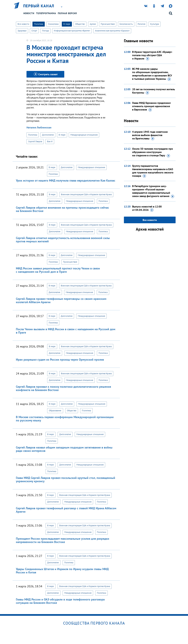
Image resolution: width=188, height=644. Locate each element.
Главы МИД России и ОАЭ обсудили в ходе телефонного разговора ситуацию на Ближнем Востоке (60, 601)
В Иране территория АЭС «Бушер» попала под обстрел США (152, 55)
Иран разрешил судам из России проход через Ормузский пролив (60, 360)
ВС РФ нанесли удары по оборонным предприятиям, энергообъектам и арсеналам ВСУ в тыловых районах (152, 74)
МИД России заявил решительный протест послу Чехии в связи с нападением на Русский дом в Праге (58, 270)
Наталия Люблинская (39, 127)
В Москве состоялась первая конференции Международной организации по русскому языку (65, 419)
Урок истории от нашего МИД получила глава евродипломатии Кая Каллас (66, 180)
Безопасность (126, 24)
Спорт (34, 31)
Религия (142, 24)
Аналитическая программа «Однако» (112, 31)
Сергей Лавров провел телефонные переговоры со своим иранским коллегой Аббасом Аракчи (61, 300)
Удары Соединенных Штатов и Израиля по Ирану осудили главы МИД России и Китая (62, 571)
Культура (155, 24)
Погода (46, 31)
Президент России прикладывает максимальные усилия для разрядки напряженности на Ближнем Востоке (63, 540)
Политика (39, 24)
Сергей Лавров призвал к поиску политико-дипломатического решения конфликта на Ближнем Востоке (63, 388)
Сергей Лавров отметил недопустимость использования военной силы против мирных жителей (63, 240)
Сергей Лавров (35, 141)
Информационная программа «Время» (72, 31)
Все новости (23, 24)
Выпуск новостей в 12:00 (147, 208)
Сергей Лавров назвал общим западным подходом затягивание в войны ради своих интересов (64, 449)
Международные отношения (84, 135)
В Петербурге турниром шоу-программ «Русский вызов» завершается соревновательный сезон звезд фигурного (153, 191)
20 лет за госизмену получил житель (154, 91)
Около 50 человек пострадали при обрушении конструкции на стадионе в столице (153, 152)
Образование (55, 411)
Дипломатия (48, 135)
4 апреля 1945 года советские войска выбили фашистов (150, 135)
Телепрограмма (46, 13)
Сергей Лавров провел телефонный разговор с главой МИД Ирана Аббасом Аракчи (66, 510)
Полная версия (67, 13)
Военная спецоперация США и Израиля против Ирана (86, 194)
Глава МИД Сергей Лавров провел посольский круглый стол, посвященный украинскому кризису (66, 479)
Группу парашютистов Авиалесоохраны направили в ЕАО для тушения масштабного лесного (153, 171)
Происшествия (108, 24)
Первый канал (39, 6)
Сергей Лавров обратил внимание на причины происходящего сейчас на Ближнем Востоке (62, 209)
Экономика (53, 24)
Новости (29, 13)
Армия (93, 24)
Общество (80, 24)
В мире (67, 24)
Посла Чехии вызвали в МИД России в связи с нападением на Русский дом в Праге (66, 331)
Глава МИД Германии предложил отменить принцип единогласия (151, 106)
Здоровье (22, 31)
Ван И (50, 141)
